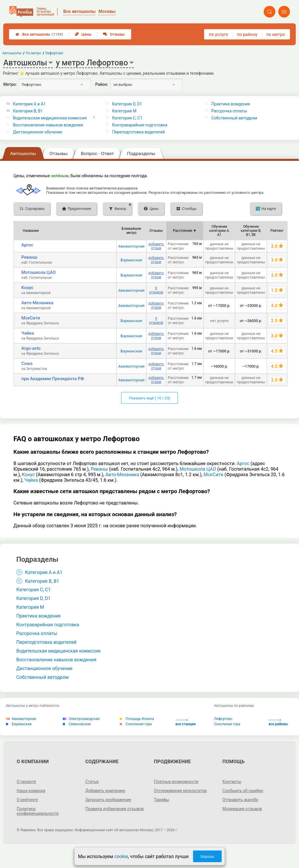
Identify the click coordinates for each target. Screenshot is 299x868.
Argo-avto (31, 348)
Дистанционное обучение (38, 132)
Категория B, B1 (28, 111)
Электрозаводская (81, 719)
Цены (83, 34)
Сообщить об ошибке (243, 791)
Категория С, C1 (127, 118)
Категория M (124, 111)
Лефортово (223, 719)
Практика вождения (231, 104)
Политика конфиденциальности (38, 811)
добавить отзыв (156, 246)
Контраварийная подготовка (140, 125)
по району (247, 34)
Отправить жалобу (240, 800)
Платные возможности (176, 782)
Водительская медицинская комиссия (50, 118)
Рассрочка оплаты (229, 111)
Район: (102, 84)
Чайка (28, 333)
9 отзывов (156, 321)
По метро (33, 53)
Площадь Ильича (137, 719)
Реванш (29, 257)
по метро (276, 34)
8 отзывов (156, 290)
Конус (27, 288)
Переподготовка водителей (139, 132)
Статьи (92, 782)
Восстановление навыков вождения (48, 125)
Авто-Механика (37, 303)
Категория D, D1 (127, 104)
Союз (27, 363)
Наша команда (31, 791)
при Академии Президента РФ (53, 379)
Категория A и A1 (29, 104)
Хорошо (207, 856)
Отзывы (114, 34)
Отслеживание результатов (180, 791)
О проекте (26, 782)
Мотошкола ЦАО (39, 272)
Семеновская (77, 724)
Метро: (10, 84)
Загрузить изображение (108, 800)
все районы (278, 722)
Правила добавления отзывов (114, 809)
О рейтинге (27, 800)
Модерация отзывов (242, 809)
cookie (121, 856)
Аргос (27, 245)
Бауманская (131, 260)
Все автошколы (39, 34)
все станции (186, 722)
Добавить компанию (105, 791)
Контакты (232, 782)
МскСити (31, 318)
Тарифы (161, 800)
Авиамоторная (131, 246)
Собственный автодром (234, 118)
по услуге (219, 34)
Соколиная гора (136, 724)
